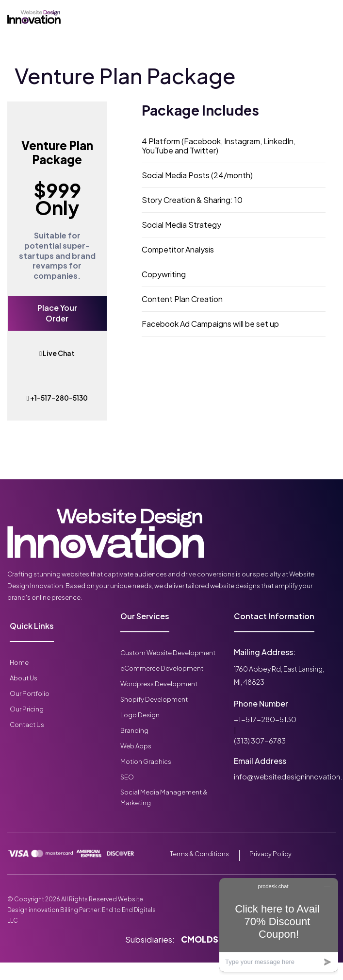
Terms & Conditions (199, 854)
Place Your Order (57, 313)
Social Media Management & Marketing (164, 797)
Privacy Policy (270, 854)
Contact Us (27, 725)
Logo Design (140, 715)
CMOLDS (200, 939)
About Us (24, 678)
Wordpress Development (159, 684)
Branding (134, 730)
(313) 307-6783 (260, 740)
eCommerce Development (162, 668)
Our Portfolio (30, 693)
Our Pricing (27, 709)
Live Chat (57, 353)
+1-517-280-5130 (57, 398)
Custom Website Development (168, 653)
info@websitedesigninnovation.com (283, 776)
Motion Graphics (146, 761)
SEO (127, 777)
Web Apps (136, 746)
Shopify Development (154, 699)
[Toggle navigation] (107, 17)
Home (19, 662)
